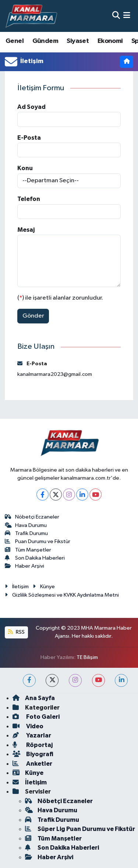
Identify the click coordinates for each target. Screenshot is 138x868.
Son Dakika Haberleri (35, 558)
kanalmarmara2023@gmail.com (55, 374)
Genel (15, 41)
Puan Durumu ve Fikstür (38, 541)
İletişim (17, 587)
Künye (44, 587)
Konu (25, 168)
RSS (16, 632)
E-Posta (29, 138)
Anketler (32, 764)
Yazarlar (32, 735)
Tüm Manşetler (28, 550)
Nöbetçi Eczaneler (32, 517)
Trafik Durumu (26, 533)
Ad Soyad (31, 107)
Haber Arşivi (25, 566)
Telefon (29, 199)
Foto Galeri (36, 717)
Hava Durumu (26, 525)
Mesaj (26, 230)
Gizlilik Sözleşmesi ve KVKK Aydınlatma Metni (62, 595)
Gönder (33, 316)
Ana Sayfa (34, 698)
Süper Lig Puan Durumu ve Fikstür (80, 829)
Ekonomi (110, 41)
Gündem (45, 41)
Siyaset (78, 41)
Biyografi (33, 754)
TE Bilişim (87, 657)
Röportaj (33, 745)
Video (28, 726)
